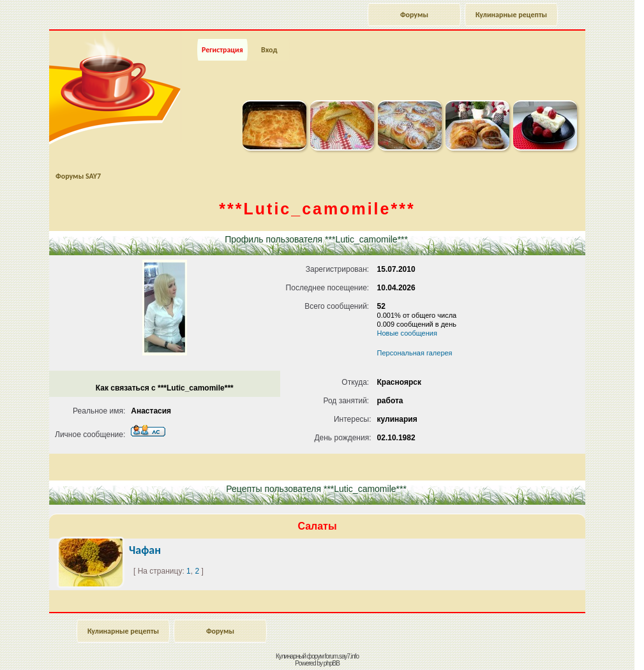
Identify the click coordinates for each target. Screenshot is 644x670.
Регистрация (222, 50)
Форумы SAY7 (78, 176)
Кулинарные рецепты (511, 15)
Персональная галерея (415, 353)
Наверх (589, 646)
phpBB (332, 663)
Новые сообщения (407, 333)
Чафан (145, 550)
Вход (269, 50)
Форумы (414, 15)
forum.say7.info (342, 656)
